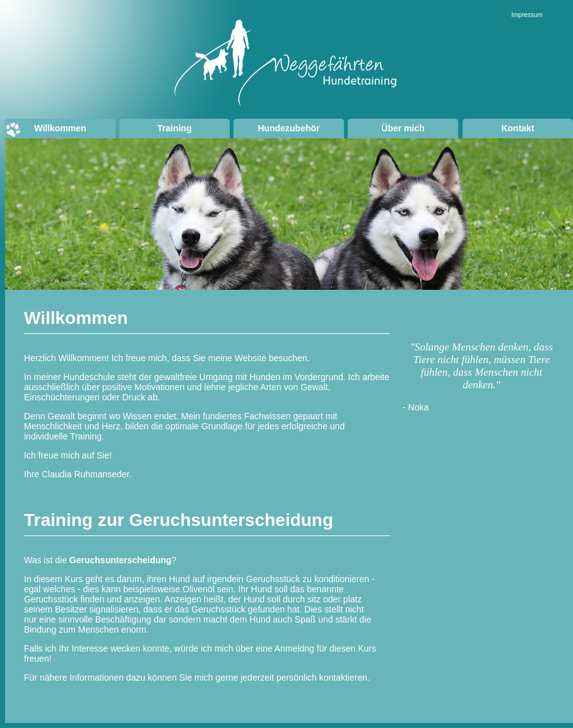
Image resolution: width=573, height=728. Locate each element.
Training (174, 128)
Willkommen (60, 128)
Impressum (527, 15)
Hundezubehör (289, 128)
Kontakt (517, 128)
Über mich (403, 128)
